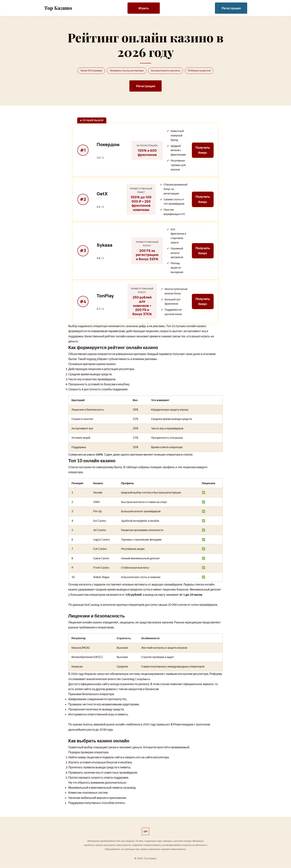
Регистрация (231, 8)
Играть (144, 8)
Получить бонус (203, 150)
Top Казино (58, 8)
